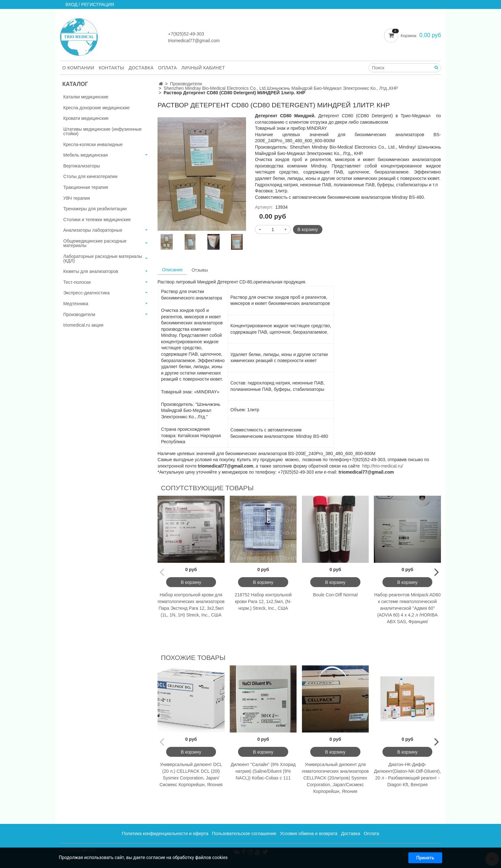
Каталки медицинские (86, 97)
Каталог (75, 84)
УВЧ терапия (77, 198)
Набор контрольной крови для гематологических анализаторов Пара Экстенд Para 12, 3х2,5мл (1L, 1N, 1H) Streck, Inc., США (191, 605)
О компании (78, 68)
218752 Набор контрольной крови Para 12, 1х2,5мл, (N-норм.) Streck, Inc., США (263, 601)
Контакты (112, 68)
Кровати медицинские (86, 118)
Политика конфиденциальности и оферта (165, 833)
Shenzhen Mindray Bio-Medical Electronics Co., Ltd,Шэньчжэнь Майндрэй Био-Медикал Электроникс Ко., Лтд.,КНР (281, 88)
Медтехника (76, 304)
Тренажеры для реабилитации (95, 209)
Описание (172, 270)
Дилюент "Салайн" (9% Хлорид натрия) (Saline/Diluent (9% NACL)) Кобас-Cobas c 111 (263, 771)
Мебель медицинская (85, 155)
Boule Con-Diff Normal (335, 595)
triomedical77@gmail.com (194, 41)
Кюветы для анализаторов (91, 271)
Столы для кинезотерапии (90, 176)
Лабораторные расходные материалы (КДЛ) (103, 259)
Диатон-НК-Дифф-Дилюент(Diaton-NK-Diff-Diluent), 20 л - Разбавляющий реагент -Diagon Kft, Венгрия (407, 775)
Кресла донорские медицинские (96, 108)
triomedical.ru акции (83, 325)
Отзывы (200, 270)
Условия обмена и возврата (309, 833)
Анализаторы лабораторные (93, 230)
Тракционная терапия (86, 187)
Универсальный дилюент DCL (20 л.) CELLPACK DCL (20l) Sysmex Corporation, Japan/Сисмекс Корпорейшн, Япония (191, 775)
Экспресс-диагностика (86, 293)
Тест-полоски (77, 282)
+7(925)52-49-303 (186, 34)
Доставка (141, 68)
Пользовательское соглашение (244, 833)
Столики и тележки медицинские (97, 220)
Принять (425, 858)
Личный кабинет (203, 68)
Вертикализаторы (82, 166)
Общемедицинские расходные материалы (95, 243)
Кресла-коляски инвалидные (93, 144)
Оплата (168, 68)
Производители (186, 84)
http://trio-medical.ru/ (383, 466)
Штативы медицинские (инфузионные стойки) (102, 131)
